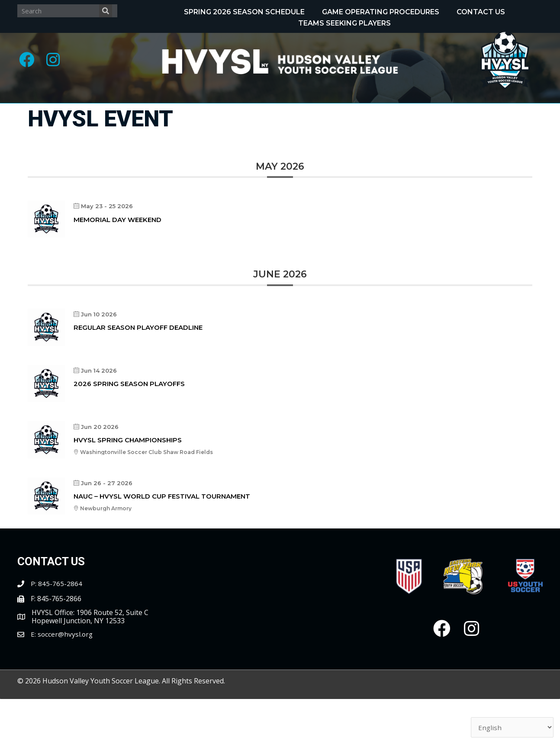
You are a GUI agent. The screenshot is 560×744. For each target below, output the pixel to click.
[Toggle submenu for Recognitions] (287, 113)
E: (34, 679)
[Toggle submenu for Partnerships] (350, 137)
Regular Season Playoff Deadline (138, 372)
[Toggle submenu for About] (88, 113)
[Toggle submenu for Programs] (180, 113)
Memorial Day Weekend (117, 265)
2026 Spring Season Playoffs (129, 429)
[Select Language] (512, 727)
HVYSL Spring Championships (128, 485)
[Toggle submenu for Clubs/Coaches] (511, 113)
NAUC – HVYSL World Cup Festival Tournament (162, 541)
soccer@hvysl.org (66, 679)
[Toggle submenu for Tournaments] (397, 113)
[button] (28, 61)
